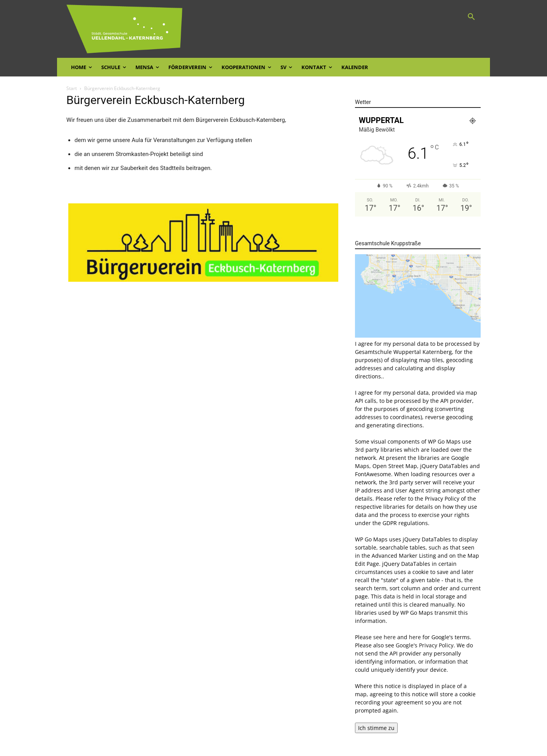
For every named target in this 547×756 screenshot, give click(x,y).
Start (72, 88)
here (415, 637)
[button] (471, 17)
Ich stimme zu (376, 728)
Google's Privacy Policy (425, 645)
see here (384, 637)
